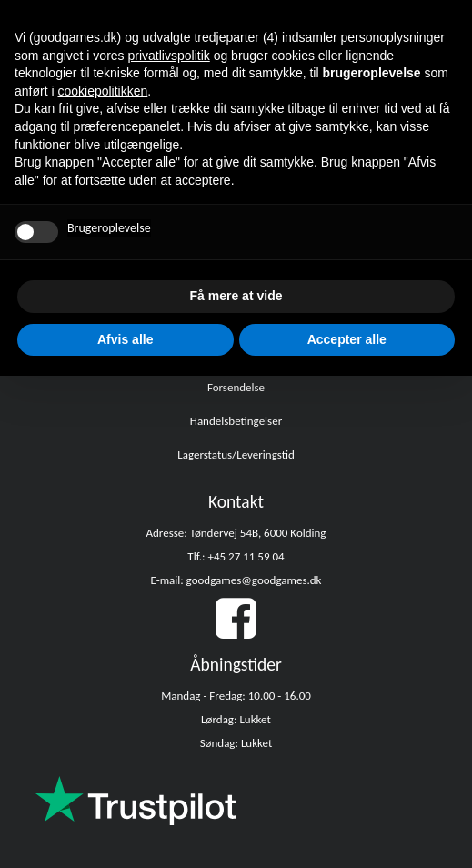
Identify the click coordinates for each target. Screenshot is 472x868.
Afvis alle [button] (125, 339)
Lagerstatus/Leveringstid (236, 454)
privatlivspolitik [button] (169, 56)
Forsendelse (236, 387)
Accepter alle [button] (347, 339)
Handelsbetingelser (236, 421)
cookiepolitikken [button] (102, 91)
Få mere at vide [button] (236, 296)
